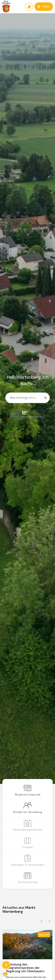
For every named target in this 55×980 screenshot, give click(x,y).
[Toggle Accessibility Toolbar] (6, 965)
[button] (44, 7)
